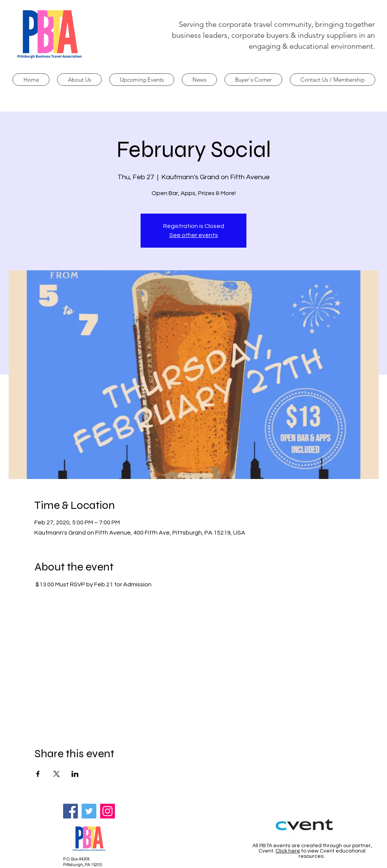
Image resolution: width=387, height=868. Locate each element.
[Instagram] (108, 811)
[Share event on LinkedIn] (75, 774)
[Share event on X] (57, 774)
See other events (194, 235)
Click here (288, 851)
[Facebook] (70, 811)
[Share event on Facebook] (38, 774)
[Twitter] (89, 811)
